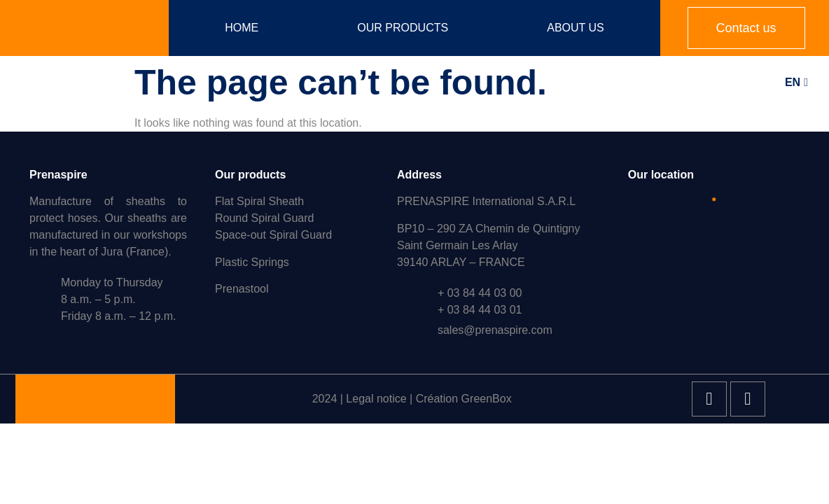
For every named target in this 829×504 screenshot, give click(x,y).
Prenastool (242, 289)
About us (576, 28)
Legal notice (376, 399)
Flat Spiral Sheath (259, 201)
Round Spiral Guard (264, 218)
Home (242, 28)
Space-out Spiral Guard (273, 235)
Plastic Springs (252, 262)
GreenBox (487, 399)
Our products (403, 28)
